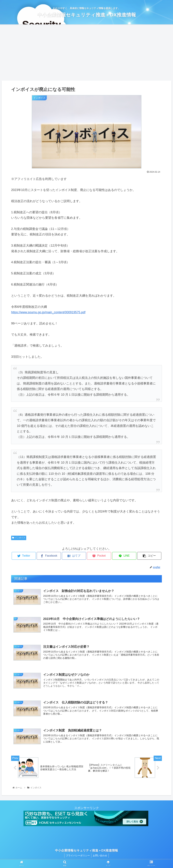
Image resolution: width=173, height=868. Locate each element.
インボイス (19, 538)
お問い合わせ (100, 857)
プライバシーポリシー (77, 857)
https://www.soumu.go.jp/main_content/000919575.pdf (48, 312)
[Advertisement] (86, 53)
